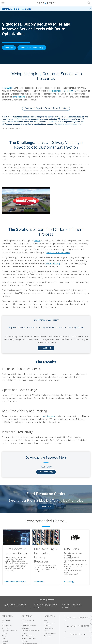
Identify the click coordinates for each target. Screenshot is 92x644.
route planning (19, 97)
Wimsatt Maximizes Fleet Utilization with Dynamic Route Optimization (15, 605)
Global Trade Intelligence (29, 636)
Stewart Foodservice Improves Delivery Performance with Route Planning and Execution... (45, 606)
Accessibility (5, 641)
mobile (37, 241)
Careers (4, 623)
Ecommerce (47, 636)
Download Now (45, 472)
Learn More (45, 348)
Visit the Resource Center (15, 582)
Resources (7, 616)
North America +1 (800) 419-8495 (78, 618)
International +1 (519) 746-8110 (78, 626)
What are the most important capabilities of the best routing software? (72, 606)
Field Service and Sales (50, 633)
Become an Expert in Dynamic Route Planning (46, 108)
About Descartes (7, 620)
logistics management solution (62, 91)
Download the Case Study (31, 48)
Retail (46, 620)
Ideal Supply (7, 88)
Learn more (39, 582)
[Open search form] (89, 3)
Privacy (4, 636)
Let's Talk (9, 48)
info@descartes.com (78, 634)
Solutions (27, 616)
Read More (69, 582)
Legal (3, 638)
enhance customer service (58, 253)
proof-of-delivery (53, 263)
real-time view (49, 416)
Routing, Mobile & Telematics (16, 9)
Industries (49, 616)
